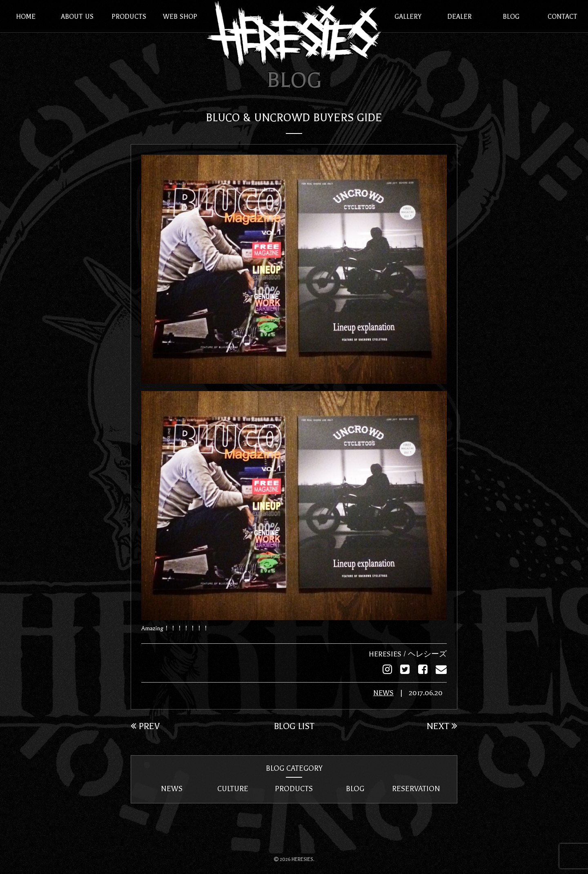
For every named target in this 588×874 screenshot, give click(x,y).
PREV (145, 725)
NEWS (383, 693)
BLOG (355, 788)
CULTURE (233, 788)
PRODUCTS (294, 788)
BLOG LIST (294, 725)
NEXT (442, 725)
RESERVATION (416, 788)
